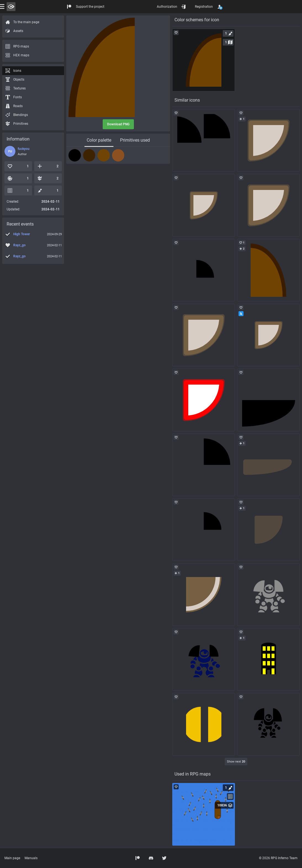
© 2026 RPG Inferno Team (278, 858)
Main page (12, 858)
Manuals (31, 858)
